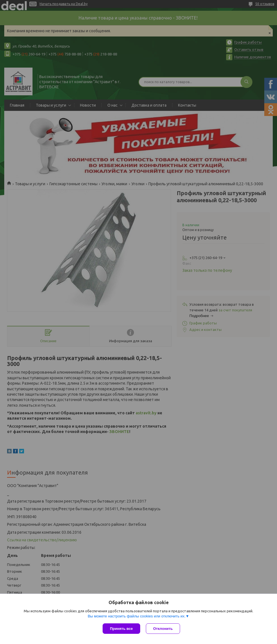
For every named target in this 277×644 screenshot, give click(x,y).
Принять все (121, 629)
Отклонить (163, 629)
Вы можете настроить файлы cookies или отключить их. (137, 616)
